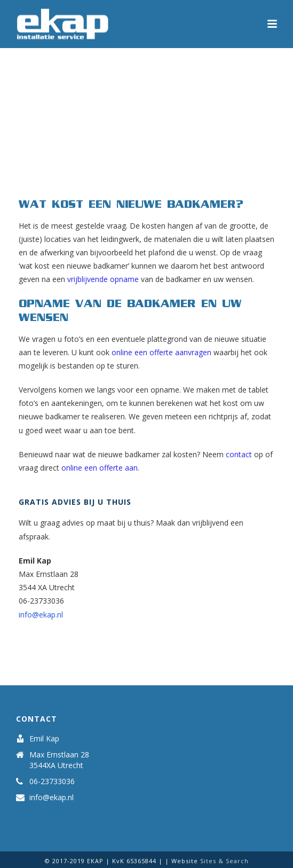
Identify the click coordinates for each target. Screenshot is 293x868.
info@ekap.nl (41, 615)
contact (239, 454)
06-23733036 (52, 781)
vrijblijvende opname (103, 279)
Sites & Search (224, 861)
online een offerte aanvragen (161, 352)
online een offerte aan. (100, 468)
